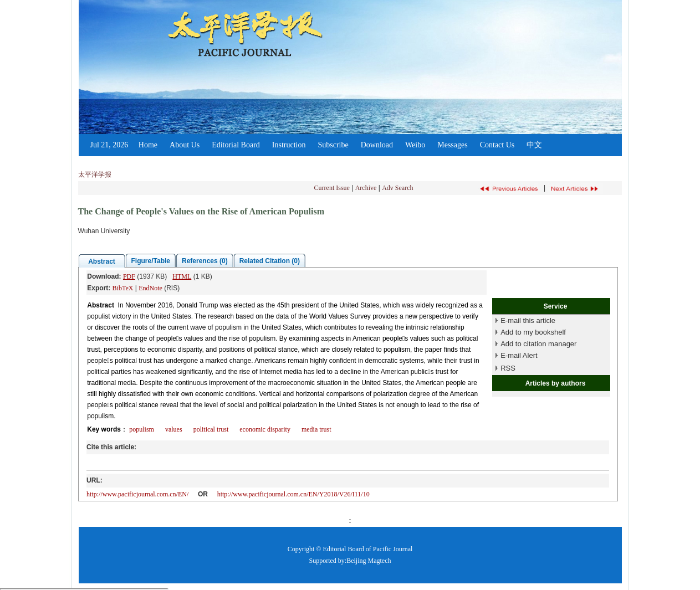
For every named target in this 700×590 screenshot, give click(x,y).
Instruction (289, 145)
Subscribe (333, 145)
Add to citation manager (538, 344)
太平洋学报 (95, 175)
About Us (185, 145)
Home (148, 145)
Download (377, 145)
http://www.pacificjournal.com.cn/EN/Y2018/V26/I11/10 (293, 494)
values (174, 429)
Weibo (415, 145)
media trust (316, 429)
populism (142, 429)
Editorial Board (236, 145)
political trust (211, 429)
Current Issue (332, 188)
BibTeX (123, 288)
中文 (534, 145)
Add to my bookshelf (533, 332)
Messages (452, 145)
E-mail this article (528, 320)
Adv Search (397, 188)
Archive (366, 188)
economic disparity (265, 429)
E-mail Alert (519, 355)
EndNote (150, 288)
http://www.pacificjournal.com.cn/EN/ (137, 494)
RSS (508, 368)
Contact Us (497, 145)
